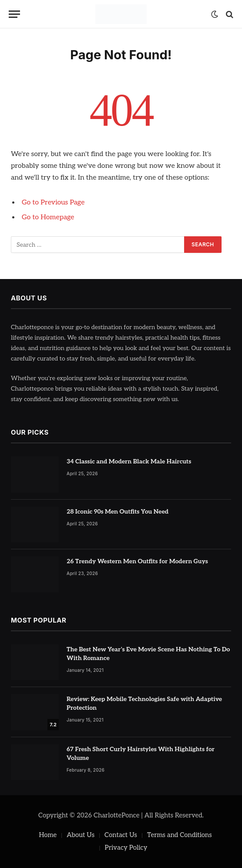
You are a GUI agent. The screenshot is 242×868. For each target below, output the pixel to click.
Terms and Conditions (180, 835)
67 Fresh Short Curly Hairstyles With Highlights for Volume (141, 754)
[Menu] (14, 14)
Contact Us (121, 835)
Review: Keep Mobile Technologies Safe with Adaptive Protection (144, 703)
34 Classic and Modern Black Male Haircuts (129, 461)
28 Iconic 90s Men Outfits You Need (118, 512)
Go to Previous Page (53, 203)
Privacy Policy (126, 848)
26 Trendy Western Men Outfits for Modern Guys (137, 561)
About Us (81, 835)
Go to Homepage (48, 217)
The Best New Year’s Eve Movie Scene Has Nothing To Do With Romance (148, 654)
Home (48, 835)
